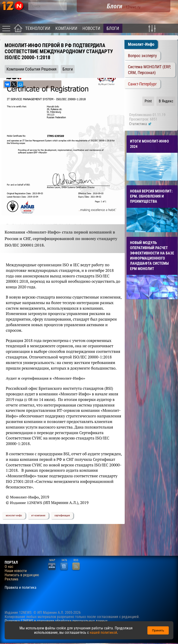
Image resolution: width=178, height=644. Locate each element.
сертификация (62, 516)
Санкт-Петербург (142, 84)
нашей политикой (103, 633)
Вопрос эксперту (142, 56)
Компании (66, 28)
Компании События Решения (32, 69)
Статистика (140, 124)
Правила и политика (21, 588)
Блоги (113, 28)
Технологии (38, 28)
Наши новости (16, 571)
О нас (9, 567)
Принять (158, 630)
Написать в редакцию (22, 575)
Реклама (11, 579)
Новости (91, 28)
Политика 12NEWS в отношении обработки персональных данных (56, 621)
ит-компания (38, 516)
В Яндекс (166, 101)
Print (148, 101)
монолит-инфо (14, 516)
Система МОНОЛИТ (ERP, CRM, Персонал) (149, 70)
